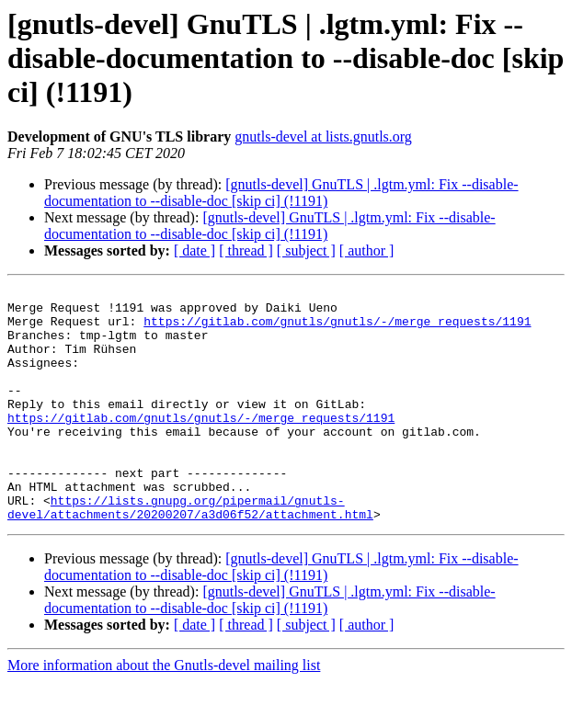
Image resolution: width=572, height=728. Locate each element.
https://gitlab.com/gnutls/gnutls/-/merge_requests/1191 (337, 329)
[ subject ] (306, 250)
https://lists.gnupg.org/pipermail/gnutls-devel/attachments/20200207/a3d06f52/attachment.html (190, 552)
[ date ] (194, 250)
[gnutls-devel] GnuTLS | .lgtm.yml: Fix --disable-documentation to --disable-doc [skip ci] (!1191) (281, 193)
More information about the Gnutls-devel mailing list (164, 712)
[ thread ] (246, 250)
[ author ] (367, 250)
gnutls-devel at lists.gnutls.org (323, 136)
